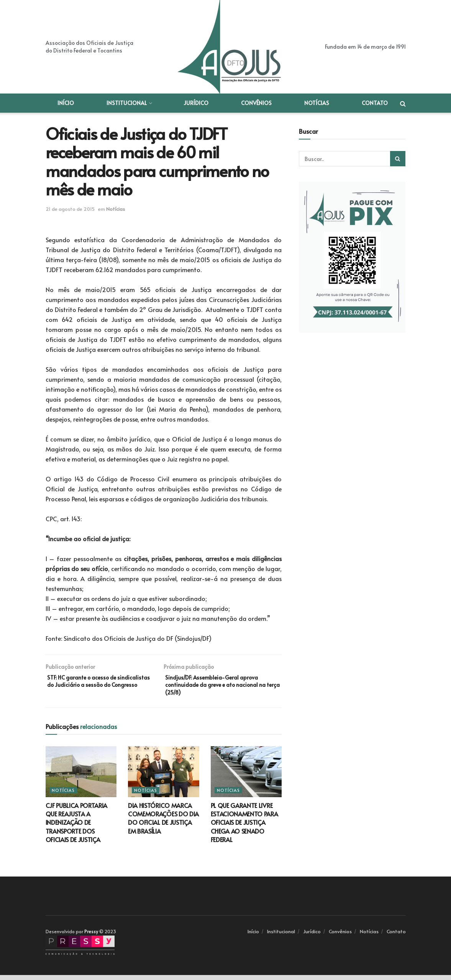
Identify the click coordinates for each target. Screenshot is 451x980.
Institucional (127, 103)
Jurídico (196, 103)
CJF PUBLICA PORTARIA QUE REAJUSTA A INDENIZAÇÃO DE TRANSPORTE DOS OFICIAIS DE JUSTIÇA (77, 827)
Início (66, 103)
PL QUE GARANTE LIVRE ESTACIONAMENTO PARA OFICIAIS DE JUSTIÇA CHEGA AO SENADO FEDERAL (244, 827)
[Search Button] (398, 159)
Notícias (317, 103)
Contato (375, 103)
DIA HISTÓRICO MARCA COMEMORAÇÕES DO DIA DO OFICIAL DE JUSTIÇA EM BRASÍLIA (163, 823)
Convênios (256, 103)
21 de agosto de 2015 (70, 209)
